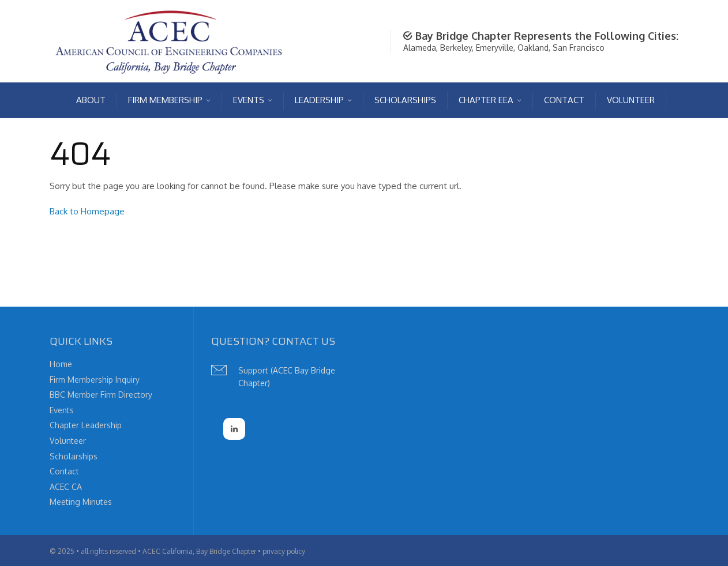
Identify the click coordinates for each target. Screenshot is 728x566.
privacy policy (284, 551)
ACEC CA (66, 487)
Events (62, 410)
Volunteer (68, 441)
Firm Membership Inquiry (95, 380)
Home (61, 364)
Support (253, 370)
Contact (64, 471)
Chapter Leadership (86, 425)
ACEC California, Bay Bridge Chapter (199, 551)
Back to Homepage (87, 211)
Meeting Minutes (81, 502)
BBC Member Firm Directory (101, 395)
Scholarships (74, 456)
